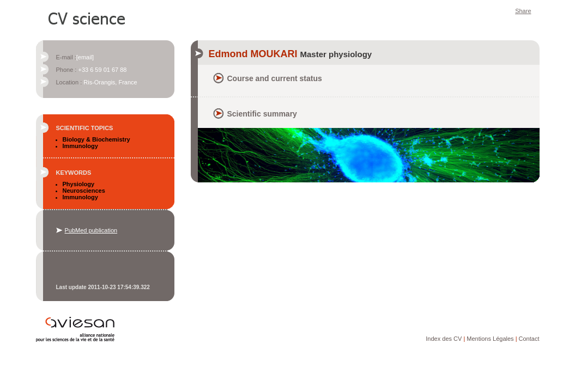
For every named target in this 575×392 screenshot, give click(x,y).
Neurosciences (84, 191)
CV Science (87, 17)
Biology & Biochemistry (96, 139)
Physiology (79, 184)
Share (523, 11)
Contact (529, 339)
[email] (85, 57)
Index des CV (444, 339)
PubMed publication (91, 230)
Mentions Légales (490, 339)
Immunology (80, 146)
